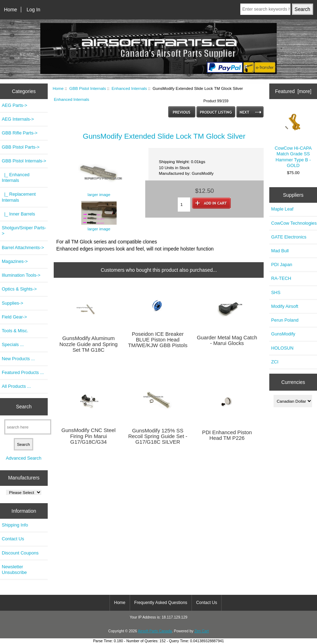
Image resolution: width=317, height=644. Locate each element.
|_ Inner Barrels (18, 214)
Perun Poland (285, 320)
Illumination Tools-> (21, 275)
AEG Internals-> (18, 119)
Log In (33, 10)
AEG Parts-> (14, 105)
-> (24, 161)
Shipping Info (15, 525)
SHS (276, 292)
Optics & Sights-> (19, 289)
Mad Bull (280, 251)
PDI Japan (282, 264)
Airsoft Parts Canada (155, 631)
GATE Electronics (289, 237)
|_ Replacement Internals (19, 197)
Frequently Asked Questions (161, 603)
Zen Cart (202, 631)
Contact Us (13, 539)
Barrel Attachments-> (23, 248)
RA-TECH (281, 278)
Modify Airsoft (285, 306)
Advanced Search (24, 458)
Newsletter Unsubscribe (14, 570)
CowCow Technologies (294, 223)
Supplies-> (13, 303)
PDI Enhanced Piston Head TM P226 (227, 435)
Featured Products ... (23, 372)
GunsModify (283, 334)
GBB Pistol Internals (88, 88)
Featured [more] (293, 91)
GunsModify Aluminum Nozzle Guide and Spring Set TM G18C (89, 344)
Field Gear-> (14, 317)
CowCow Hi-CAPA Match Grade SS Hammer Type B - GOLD (293, 138)
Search (24, 407)
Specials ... (13, 344)
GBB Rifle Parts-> (20, 133)
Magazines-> (15, 261)
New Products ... (18, 359)
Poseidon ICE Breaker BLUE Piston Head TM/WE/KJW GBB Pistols (158, 340)
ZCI (275, 362)
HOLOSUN (282, 348)
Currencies (293, 382)
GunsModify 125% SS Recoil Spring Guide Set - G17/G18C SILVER (158, 436)
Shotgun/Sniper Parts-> (24, 231)
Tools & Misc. (15, 331)
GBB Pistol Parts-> (21, 147)
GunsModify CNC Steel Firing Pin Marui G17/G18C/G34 (89, 436)
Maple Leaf (282, 209)
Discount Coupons (20, 553)
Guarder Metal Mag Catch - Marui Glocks (227, 340)
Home (10, 10)
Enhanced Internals (129, 88)
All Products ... (16, 386)
